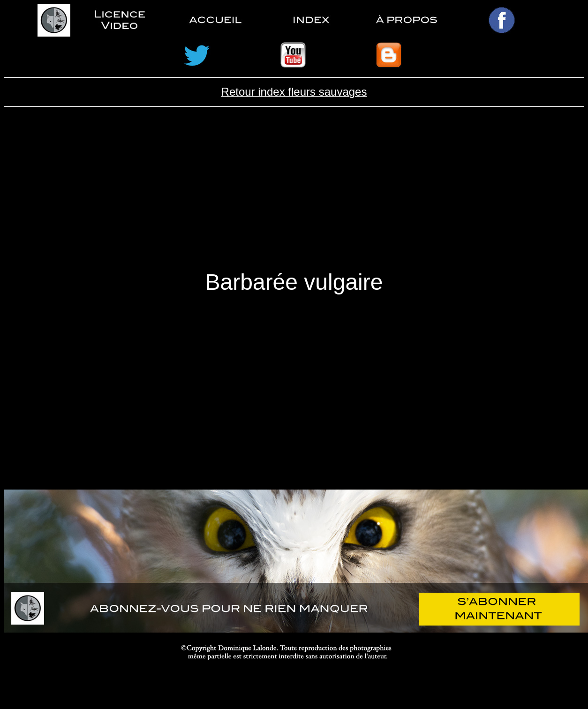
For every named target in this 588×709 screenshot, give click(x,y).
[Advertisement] (294, 196)
